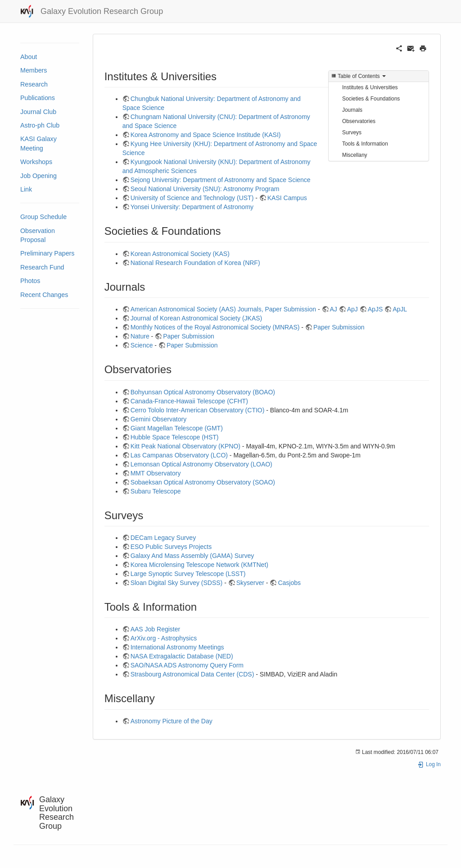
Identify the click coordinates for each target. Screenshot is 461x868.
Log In (429, 764)
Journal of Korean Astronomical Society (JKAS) (197, 318)
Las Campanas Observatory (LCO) (179, 455)
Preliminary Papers (47, 253)
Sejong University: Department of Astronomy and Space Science (221, 180)
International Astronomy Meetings (177, 647)
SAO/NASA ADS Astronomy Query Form (187, 665)
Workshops (36, 162)
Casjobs (289, 583)
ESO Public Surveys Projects (171, 547)
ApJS (375, 309)
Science (142, 345)
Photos (30, 281)
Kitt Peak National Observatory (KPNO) (185, 446)
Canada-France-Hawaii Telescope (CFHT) (189, 401)
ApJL (400, 309)
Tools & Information (365, 144)
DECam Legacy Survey (163, 538)
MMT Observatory (156, 473)
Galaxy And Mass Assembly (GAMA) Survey (192, 556)
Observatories (359, 121)
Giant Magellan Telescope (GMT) (177, 428)
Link (26, 189)
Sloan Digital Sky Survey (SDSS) (177, 583)
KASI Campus (287, 198)
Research (34, 84)
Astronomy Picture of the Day (172, 721)
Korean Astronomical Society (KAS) (180, 254)
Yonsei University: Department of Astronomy (192, 207)
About (29, 57)
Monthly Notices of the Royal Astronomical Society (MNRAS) (215, 327)
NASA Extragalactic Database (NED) (182, 656)
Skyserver (250, 583)
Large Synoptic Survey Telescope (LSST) (188, 574)
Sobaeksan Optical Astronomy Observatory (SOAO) (203, 482)
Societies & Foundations (371, 99)
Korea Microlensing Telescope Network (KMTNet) (199, 565)
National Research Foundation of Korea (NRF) (195, 263)
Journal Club (38, 112)
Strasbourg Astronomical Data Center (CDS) (192, 674)
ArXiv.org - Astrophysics (164, 638)
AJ (334, 309)
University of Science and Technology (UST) (192, 198)
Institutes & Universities (370, 87)
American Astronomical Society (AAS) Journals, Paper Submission (223, 309)
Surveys (352, 132)
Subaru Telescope (156, 491)
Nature (140, 336)
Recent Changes (44, 295)
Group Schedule (43, 217)
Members (34, 70)
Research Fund (42, 267)
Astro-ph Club (40, 125)
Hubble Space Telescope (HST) (175, 437)
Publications (38, 98)
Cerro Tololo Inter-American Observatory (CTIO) (198, 410)
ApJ (353, 309)
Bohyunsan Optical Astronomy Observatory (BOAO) (203, 392)
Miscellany (355, 155)
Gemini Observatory (158, 419)
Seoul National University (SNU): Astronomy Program (205, 189)
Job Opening (38, 176)
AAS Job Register (156, 629)
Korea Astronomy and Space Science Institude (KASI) (206, 135)
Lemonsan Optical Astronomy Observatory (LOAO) (201, 464)
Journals (352, 110)
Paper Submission (339, 327)
